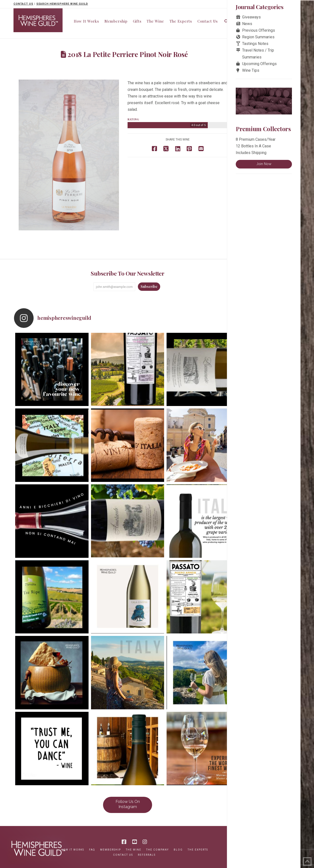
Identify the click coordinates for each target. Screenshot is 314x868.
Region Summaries (258, 37)
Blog (178, 850)
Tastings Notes (255, 44)
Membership (111, 850)
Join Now (264, 164)
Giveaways (251, 17)
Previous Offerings (259, 30)
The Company (157, 850)
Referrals (147, 855)
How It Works (72, 850)
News (247, 24)
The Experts (198, 850)
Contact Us (123, 855)
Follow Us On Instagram (128, 804)
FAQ (92, 850)
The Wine (134, 850)
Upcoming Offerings (259, 64)
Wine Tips (251, 70)
